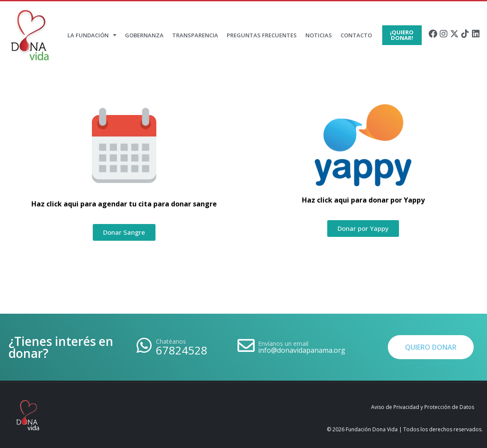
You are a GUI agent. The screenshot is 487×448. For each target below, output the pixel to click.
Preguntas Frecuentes (262, 35)
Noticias (319, 35)
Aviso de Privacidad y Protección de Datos (423, 407)
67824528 (182, 350)
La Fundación (92, 35)
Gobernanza (144, 35)
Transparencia (195, 35)
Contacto (356, 35)
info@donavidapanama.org (302, 350)
